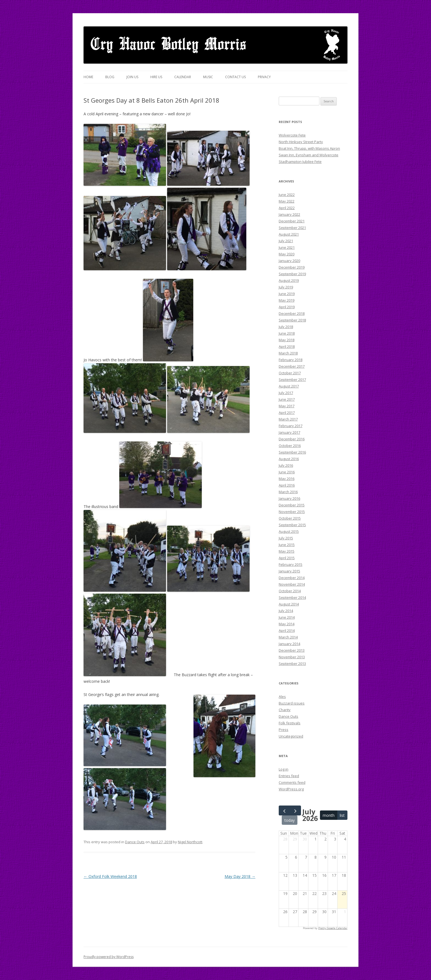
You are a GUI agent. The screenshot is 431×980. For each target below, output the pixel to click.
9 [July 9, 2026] (325, 857)
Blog (110, 77)
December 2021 (292, 221)
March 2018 (288, 353)
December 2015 (292, 505)
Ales (282, 697)
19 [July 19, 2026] (285, 893)
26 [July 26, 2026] (285, 912)
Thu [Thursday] (323, 833)
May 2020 (287, 254)
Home (88, 77)
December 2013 (292, 650)
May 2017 (287, 406)
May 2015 (287, 551)
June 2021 (287, 247)
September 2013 (292, 664)
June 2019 (287, 294)
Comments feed (292, 782)
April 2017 (287, 413)
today (290, 820)
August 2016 (289, 459)
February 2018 (291, 360)
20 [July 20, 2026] (295, 893)
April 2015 (287, 558)
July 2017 (286, 393)
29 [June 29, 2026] (295, 839)
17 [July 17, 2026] (334, 875)
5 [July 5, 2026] (286, 857)
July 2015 (286, 538)
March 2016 (288, 492)
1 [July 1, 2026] (316, 839)
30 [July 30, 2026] (324, 912)
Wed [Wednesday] (313, 833)
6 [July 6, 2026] (296, 857)
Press (284, 730)
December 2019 (292, 267)
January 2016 (289, 498)
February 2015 (291, 564)
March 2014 (288, 637)
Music (208, 77)
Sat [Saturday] (342, 833)
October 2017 (290, 373)
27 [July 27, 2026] (295, 912)
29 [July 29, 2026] (314, 912)
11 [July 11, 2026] (344, 857)
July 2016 (286, 465)
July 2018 (286, 327)
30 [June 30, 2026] (305, 839)
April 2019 (287, 307)
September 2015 (292, 525)
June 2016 (287, 472)
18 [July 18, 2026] (344, 875)
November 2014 (292, 584)
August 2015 (289, 531)
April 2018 (287, 346)
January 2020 (289, 261)
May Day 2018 (240, 876)
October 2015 (290, 518)
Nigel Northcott (190, 842)
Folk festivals (290, 723)
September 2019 (292, 274)
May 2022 (287, 201)
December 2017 (292, 366)
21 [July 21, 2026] (305, 893)
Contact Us (235, 77)
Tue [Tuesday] (303, 833)
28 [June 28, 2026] (285, 839)
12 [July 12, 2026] (285, 875)
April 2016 (287, 485)
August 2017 (289, 386)
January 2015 (289, 571)
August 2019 (289, 280)
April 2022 (287, 208)
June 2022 (287, 195)
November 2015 (292, 512)
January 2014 (289, 644)
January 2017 (289, 432)
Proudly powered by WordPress (109, 957)
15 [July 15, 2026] (314, 875)
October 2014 (290, 591)
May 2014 (287, 624)
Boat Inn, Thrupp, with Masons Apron (309, 148)
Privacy (264, 77)
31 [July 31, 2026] (334, 912)
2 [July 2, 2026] (325, 839)
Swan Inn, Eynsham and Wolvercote (309, 155)
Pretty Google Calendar (333, 928)
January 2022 (289, 214)
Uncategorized (291, 736)
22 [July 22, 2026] (314, 893)
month (329, 815)
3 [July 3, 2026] (335, 839)
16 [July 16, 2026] (324, 875)
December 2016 (292, 439)
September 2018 (292, 320)
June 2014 (287, 617)
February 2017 (291, 426)
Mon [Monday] (294, 833)
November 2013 (292, 657)
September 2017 (292, 380)
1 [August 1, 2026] (345, 912)
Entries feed (289, 776)
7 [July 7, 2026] (306, 857)
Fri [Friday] (333, 833)
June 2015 (287, 545)
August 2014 (289, 604)
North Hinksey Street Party (301, 142)
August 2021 (289, 234)
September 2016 (292, 452)
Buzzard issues (292, 703)
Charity (285, 710)
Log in (284, 769)
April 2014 (287, 630)
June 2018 (287, 333)
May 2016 (287, 479)
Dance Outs (135, 842)
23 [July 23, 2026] (324, 893)
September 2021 (292, 228)
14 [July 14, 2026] (305, 875)
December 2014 (292, 578)
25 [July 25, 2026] (344, 893)
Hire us (156, 77)
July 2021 (286, 241)
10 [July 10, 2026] (334, 857)
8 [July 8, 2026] (316, 857)
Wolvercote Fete (292, 135)
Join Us (132, 77)
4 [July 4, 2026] (345, 839)
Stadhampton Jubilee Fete (300, 162)
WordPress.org (291, 789)
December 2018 (292, 313)
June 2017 (287, 399)
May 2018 (287, 340)
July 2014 (286, 611)
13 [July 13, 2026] (295, 875)
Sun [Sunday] (284, 833)
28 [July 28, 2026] (305, 912)
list (342, 815)
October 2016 (290, 446)
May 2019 (287, 300)
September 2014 (292, 597)
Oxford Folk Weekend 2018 (110, 876)
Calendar (183, 77)
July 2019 (286, 287)
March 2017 (288, 419)
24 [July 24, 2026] (334, 893)
